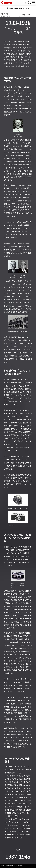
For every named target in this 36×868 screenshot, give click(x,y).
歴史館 (4, 14)
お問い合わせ (3, 865)
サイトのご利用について (11, 865)
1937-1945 (18, 857)
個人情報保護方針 (20, 865)
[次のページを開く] (18, 849)
